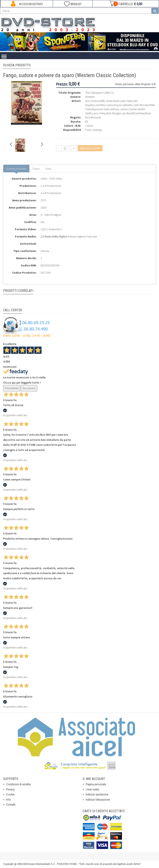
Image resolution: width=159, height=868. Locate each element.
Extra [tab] (48, 169)
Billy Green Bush (110, 101)
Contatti (11, 805)
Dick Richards (93, 117)
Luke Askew (127, 101)
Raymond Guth (100, 109)
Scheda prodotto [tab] (16, 169)
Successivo (29, 388)
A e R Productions (51, 186)
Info (9, 800)
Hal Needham (143, 113)
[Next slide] (42, 145)
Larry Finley (99, 113)
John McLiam (141, 105)
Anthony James (119, 109)
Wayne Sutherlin (123, 105)
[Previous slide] (11, 145)
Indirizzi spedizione (97, 794)
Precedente (12, 388)
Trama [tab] (36, 169)
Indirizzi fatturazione (98, 800)
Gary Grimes (92, 101)
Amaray (45, 251)
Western (90, 97)
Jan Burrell (128, 113)
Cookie (10, 794)
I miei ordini (92, 789)
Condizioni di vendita (18, 784)
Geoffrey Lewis (104, 105)
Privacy (10, 789)
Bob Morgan (114, 113)
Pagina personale (96, 784)
